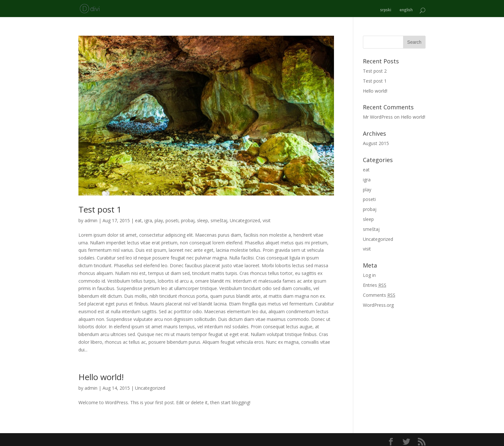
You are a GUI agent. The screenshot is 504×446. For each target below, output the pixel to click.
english (406, 7)
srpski (386, 7)
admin (91, 218)
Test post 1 (100, 206)
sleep (203, 218)
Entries (375, 282)
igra (148, 218)
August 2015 (376, 140)
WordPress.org (378, 302)
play (159, 218)
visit (267, 218)
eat (138, 218)
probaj (188, 218)
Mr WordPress (378, 114)
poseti (172, 218)
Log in (369, 272)
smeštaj (219, 218)
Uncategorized (245, 218)
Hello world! (101, 374)
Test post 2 (375, 68)
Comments (379, 292)
